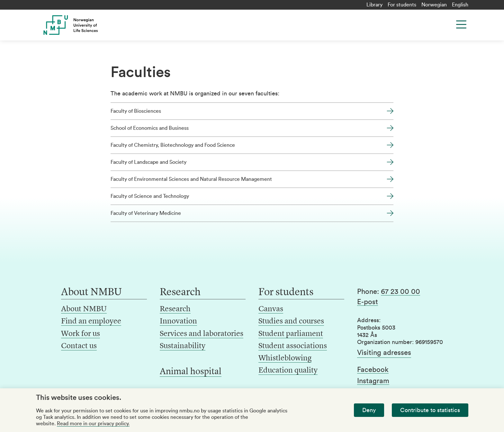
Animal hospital (191, 372)
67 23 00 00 (401, 292)
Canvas (271, 309)
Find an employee (91, 322)
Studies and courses (291, 322)
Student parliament (291, 334)
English (460, 5)
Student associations (293, 346)
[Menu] (461, 24)
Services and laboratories (202, 334)
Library (374, 5)
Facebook (373, 370)
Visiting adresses (384, 353)
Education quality (288, 371)
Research (175, 309)
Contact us (79, 346)
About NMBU (84, 309)
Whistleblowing (285, 358)
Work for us (81, 334)
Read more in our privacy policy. (93, 424)
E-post (368, 302)
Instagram (373, 381)
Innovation (178, 322)
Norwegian (434, 5)
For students (402, 5)
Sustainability (183, 346)
